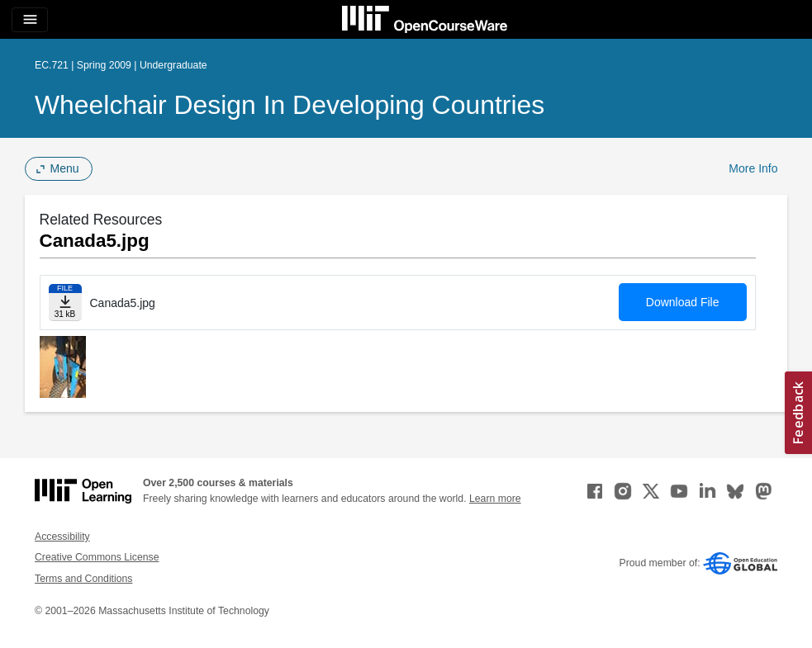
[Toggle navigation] (30, 20)
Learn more (495, 499)
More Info (753, 168)
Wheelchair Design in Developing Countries (290, 105)
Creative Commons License (97, 557)
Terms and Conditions (83, 579)
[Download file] (65, 303)
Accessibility (62, 537)
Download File (683, 302)
